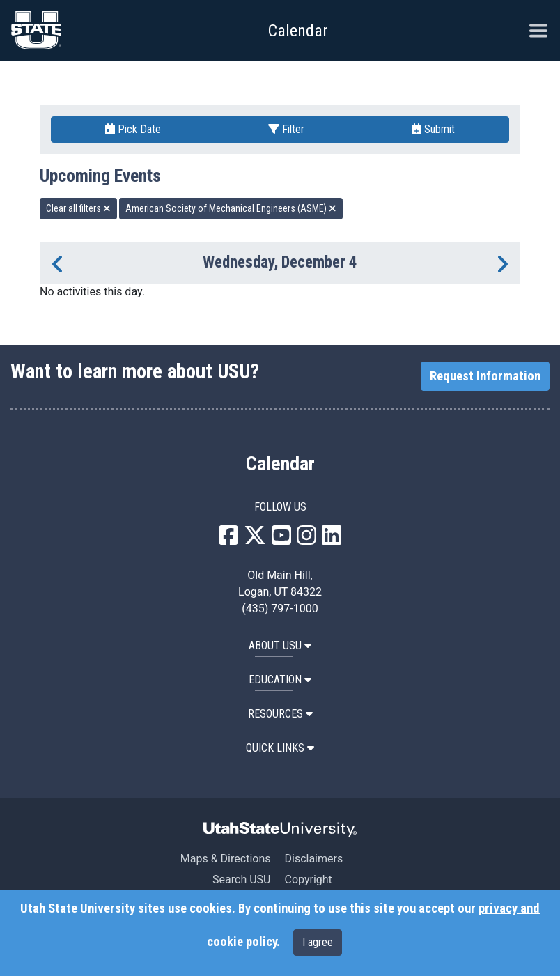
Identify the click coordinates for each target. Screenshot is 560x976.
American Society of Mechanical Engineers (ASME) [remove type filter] (231, 208)
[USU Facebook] (228, 540)
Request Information (485, 376)
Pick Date (133, 129)
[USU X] (255, 540)
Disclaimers (313, 859)
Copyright (308, 880)
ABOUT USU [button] (280, 645)
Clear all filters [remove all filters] (78, 208)
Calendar (280, 464)
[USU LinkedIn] (332, 540)
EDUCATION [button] (280, 680)
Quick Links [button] (280, 748)
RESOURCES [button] (280, 714)
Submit (433, 129)
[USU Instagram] (306, 540)
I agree (318, 942)
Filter (286, 129)
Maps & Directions (226, 859)
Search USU (241, 880)
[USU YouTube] (281, 540)
